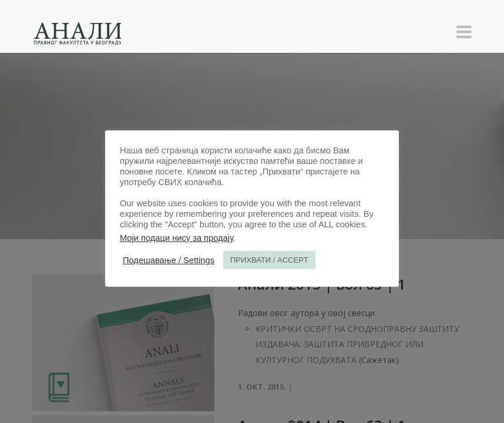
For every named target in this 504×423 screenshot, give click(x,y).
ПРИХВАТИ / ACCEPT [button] (269, 260)
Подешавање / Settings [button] (169, 260)
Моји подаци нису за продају (177, 238)
